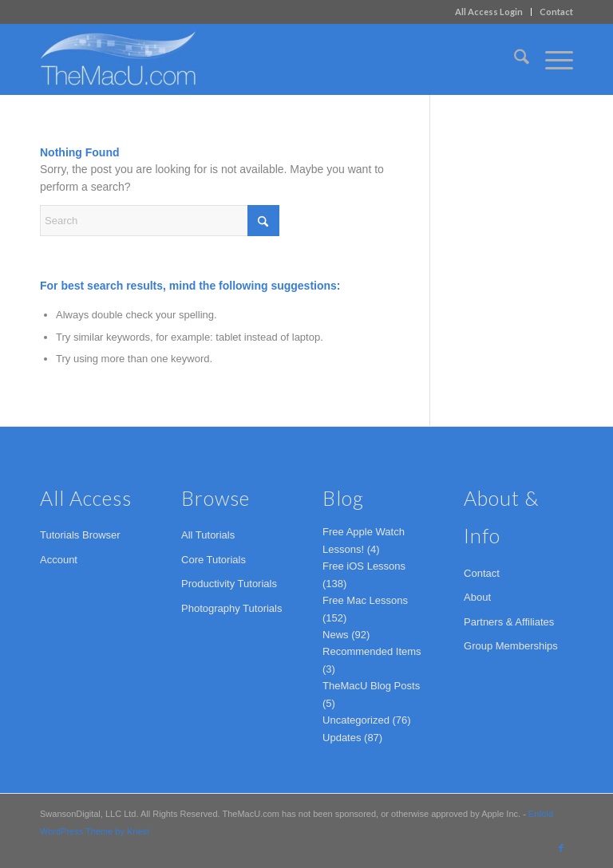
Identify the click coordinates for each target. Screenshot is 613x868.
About (477, 597)
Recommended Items (372, 651)
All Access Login (489, 12)
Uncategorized (356, 720)
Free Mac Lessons (365, 600)
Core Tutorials (214, 560)
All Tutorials (208, 535)
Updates (342, 738)
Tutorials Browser (80, 535)
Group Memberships (511, 646)
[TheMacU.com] (118, 59)
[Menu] (551, 59)
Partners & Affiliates (509, 622)
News (336, 635)
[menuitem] (489, 12)
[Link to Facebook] (561, 848)
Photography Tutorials (231, 608)
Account (59, 560)
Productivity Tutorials (229, 584)
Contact (556, 12)
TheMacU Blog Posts (371, 686)
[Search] (514, 59)
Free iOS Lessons (364, 566)
